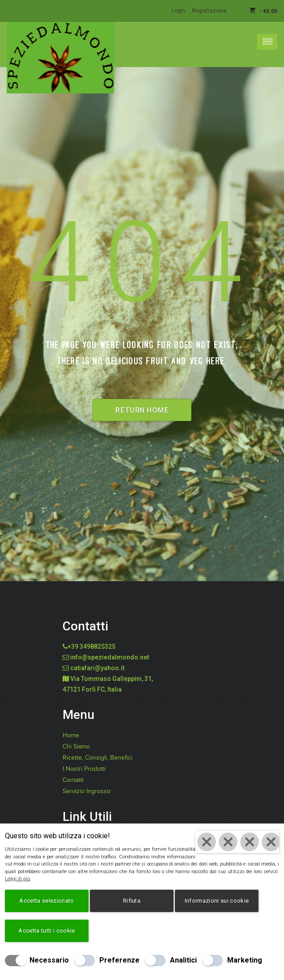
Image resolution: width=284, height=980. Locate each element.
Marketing (245, 960)
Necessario (49, 960)
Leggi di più (18, 879)
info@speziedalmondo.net (110, 657)
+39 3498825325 (91, 646)
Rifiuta (132, 901)
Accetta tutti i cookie (47, 931)
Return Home (142, 410)
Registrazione (209, 11)
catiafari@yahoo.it (97, 668)
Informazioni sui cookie (217, 901)
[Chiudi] (237, 842)
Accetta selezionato (47, 901)
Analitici (183, 960)
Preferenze (119, 960)
